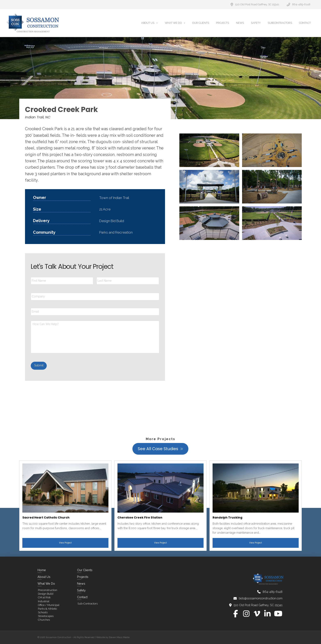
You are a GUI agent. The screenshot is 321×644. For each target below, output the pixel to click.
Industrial (44, 601)
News (81, 584)
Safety (81, 590)
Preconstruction (48, 590)
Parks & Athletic (48, 609)
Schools (43, 612)
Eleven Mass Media (119, 637)
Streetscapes (46, 616)
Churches (44, 620)
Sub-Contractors (88, 604)
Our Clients (85, 570)
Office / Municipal (49, 605)
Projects (83, 577)
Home (42, 570)
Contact (82, 597)
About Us (44, 577)
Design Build (46, 594)
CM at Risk (44, 597)
